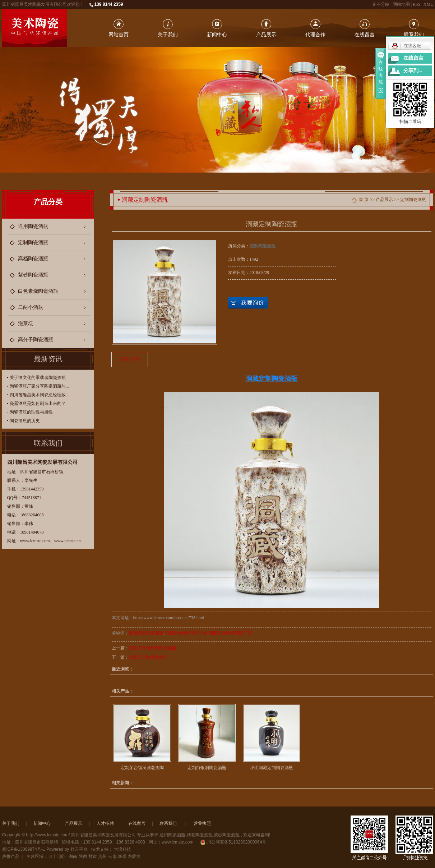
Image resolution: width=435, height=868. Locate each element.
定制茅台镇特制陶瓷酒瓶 (153, 648)
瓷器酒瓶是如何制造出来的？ (38, 403)
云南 (112, 856)
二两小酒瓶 (31, 307)
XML (428, 4)
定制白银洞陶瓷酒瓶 (207, 768)
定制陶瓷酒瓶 (33, 243)
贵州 (102, 856)
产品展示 (266, 35)
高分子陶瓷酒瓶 (36, 340)
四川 (54, 856)
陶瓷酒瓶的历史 (25, 421)
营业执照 (202, 823)
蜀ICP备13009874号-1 (24, 849)
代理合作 (315, 35)
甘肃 (93, 856)
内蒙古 (134, 856)
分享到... (413, 71)
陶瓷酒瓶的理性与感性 (31, 412)
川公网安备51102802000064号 (233, 842)
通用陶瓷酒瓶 (33, 226)
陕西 (83, 856)
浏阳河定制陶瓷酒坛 (148, 657)
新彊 (122, 856)
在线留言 (365, 35)
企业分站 (381, 4)
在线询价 (248, 303)
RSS (417, 4)
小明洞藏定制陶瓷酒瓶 (272, 768)
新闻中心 (217, 35)
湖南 (73, 856)
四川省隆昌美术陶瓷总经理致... (39, 395)
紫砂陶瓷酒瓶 (33, 275)
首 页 (364, 200)
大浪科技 (122, 849)
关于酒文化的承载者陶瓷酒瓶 (38, 378)
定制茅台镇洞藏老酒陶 (142, 768)
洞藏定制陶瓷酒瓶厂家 (230, 633)
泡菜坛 (26, 323)
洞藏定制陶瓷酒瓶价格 (186, 633)
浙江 (63, 856)
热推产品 (11, 856)
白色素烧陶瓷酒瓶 (38, 291)
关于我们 (168, 35)
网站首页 (119, 35)
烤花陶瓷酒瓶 (200, 835)
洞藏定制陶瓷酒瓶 (146, 633)
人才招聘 (105, 823)
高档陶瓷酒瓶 (33, 259)
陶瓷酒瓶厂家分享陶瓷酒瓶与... (39, 386)
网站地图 (402, 4)
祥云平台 (79, 849)
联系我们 (414, 35)
